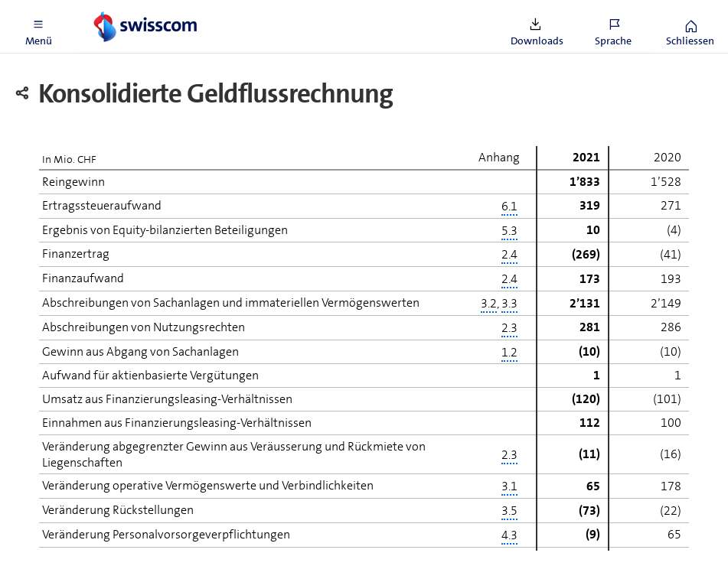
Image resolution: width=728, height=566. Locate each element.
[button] (38, 27)
